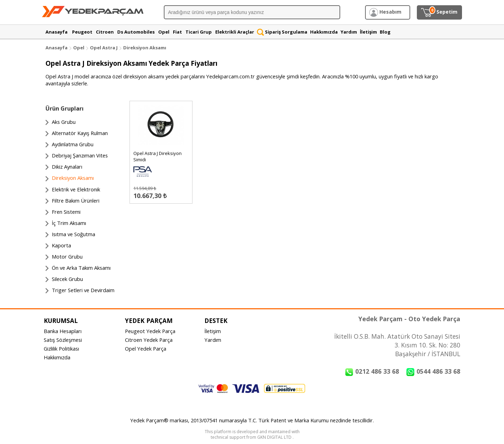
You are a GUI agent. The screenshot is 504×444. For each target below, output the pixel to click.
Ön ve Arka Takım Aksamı (81, 268)
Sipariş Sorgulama (282, 32)
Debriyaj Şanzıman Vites (80, 155)
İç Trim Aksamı (69, 223)
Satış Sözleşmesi (63, 340)
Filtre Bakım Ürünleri (76, 200)
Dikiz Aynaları (67, 167)
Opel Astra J (104, 48)
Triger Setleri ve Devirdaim (83, 290)
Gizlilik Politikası (61, 348)
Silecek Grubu (67, 279)
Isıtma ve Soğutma (73, 234)
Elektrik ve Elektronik (76, 189)
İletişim (213, 331)
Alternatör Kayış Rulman (80, 133)
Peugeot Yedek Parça (150, 331)
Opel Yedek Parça (146, 348)
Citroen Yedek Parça (149, 340)
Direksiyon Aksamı (145, 48)
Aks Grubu (64, 122)
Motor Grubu (67, 256)
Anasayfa (57, 48)
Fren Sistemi (66, 212)
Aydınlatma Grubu (73, 144)
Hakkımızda (57, 357)
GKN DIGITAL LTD (275, 437)
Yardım (213, 340)
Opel (79, 48)
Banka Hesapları (63, 331)
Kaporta (61, 245)
